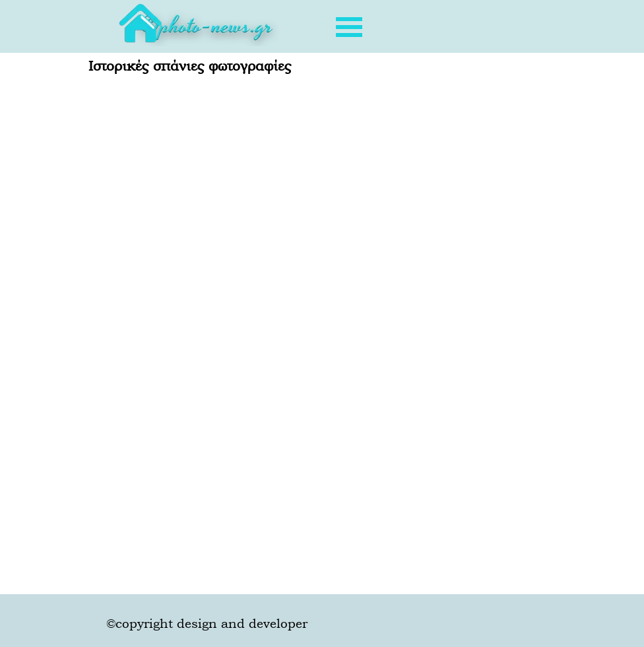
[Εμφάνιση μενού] (349, 27)
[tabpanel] (207, 30)
